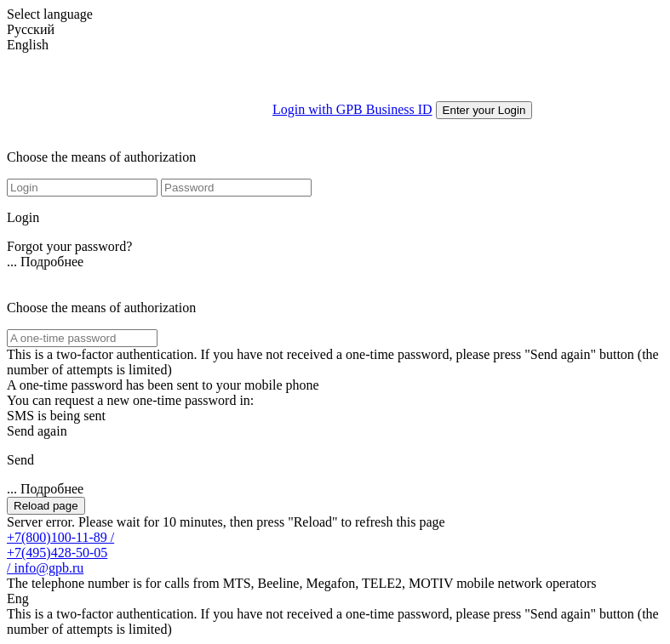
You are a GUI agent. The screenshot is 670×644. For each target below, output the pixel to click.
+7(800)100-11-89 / (60, 537)
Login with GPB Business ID (352, 109)
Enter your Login (484, 110)
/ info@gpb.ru (45, 568)
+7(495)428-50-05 (57, 553)
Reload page (46, 506)
